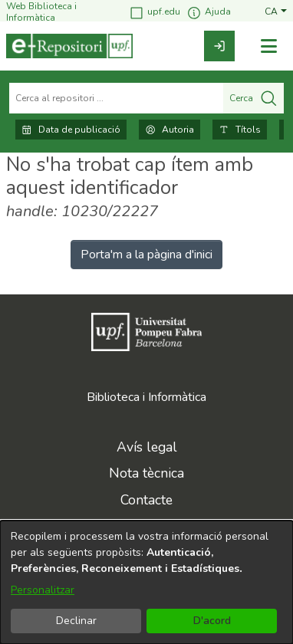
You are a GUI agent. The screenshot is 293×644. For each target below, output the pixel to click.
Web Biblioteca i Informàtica (41, 12)
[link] (219, 46)
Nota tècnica (146, 473)
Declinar (76, 621)
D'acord (212, 621)
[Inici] (69, 46)
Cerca (253, 98)
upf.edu (155, 13)
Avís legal (147, 447)
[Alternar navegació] (268, 46)
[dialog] (146, 582)
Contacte (146, 500)
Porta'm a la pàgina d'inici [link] (146, 255)
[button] (276, 12)
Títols (240, 130)
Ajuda (209, 13)
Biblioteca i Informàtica (146, 397)
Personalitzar (43, 590)
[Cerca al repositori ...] (116, 98)
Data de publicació (71, 130)
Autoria (170, 130)
